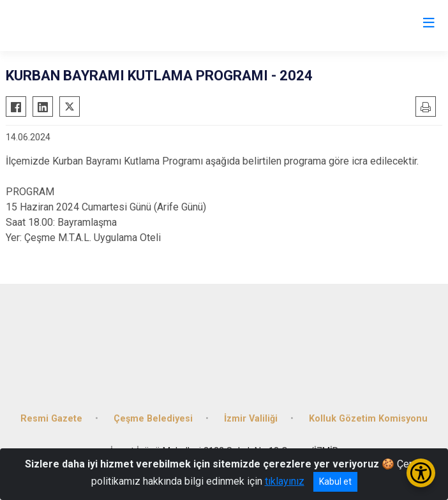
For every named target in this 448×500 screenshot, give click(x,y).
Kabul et (335, 482)
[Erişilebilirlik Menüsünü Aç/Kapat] (421, 473)
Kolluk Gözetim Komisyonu (368, 419)
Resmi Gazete (51, 419)
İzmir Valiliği (251, 419)
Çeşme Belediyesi (153, 419)
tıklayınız (285, 481)
